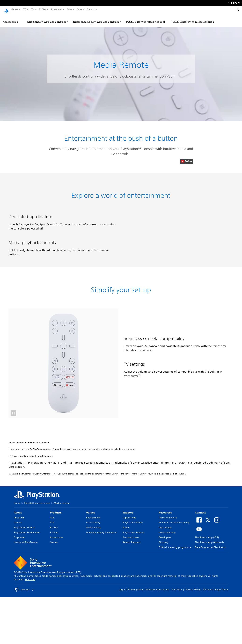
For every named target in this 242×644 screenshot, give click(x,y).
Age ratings (165, 640)
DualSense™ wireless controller (47, 19)
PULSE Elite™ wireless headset (146, 19)
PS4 (33, 9)
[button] (121, 200)
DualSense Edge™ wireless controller (97, 19)
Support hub (129, 630)
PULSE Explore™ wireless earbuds (192, 19)
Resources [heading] (165, 625)
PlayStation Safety (133, 635)
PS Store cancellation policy (174, 635)
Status (126, 640)
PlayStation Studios (24, 640)
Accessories (56, 9)
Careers (18, 635)
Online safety (94, 640)
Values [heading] (91, 625)
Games (15, 9)
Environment (93, 630)
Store (80, 9)
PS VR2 (54, 640)
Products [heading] (56, 625)
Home (17, 616)
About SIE (19, 630)
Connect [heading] (200, 625)
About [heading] (18, 625)
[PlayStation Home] (6, 10)
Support (91, 9)
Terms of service (168, 630)
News (70, 9)
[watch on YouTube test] (186, 237)
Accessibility (93, 635)
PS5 (25, 9)
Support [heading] (128, 625)
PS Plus (42, 9)
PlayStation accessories (37, 616)
